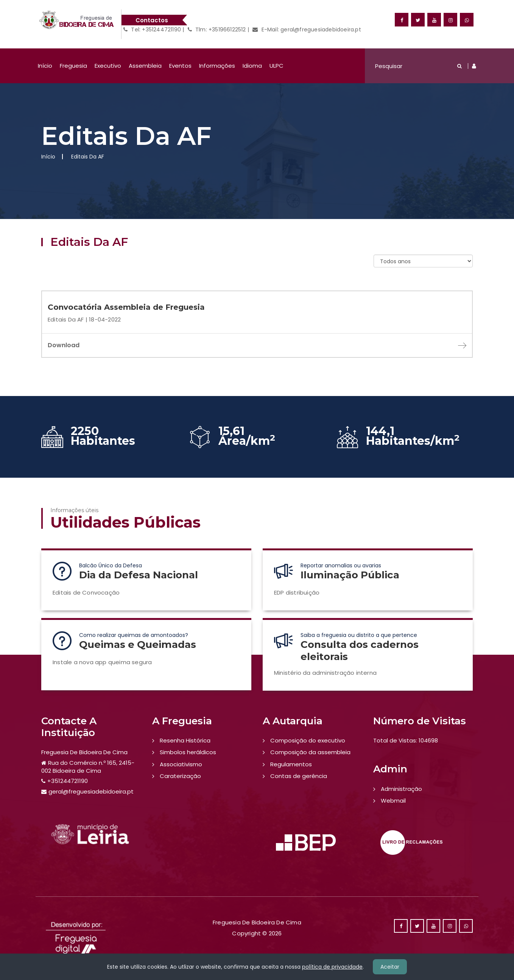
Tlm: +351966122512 (217, 30)
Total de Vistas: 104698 (406, 740)
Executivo (108, 66)
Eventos (180, 66)
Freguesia (73, 66)
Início (45, 66)
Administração (401, 789)
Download (257, 345)
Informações (217, 66)
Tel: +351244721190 (152, 30)
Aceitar (390, 967)
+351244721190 (68, 781)
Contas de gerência (299, 776)
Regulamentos (291, 764)
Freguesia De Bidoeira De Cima (84, 752)
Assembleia (145, 66)
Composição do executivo (308, 740)
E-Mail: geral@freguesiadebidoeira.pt (307, 30)
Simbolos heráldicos (188, 752)
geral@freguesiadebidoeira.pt (91, 791)
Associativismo (181, 764)
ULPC (276, 66)
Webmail (393, 801)
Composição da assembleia (310, 752)
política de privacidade (332, 967)
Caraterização (180, 776)
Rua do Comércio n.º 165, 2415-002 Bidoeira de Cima (88, 767)
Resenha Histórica (185, 740)
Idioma (252, 66)
